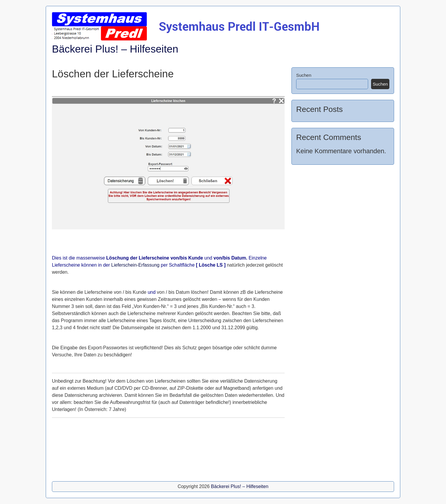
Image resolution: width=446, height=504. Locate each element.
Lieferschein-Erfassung (135, 265)
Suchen (304, 75)
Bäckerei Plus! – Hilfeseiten (115, 49)
